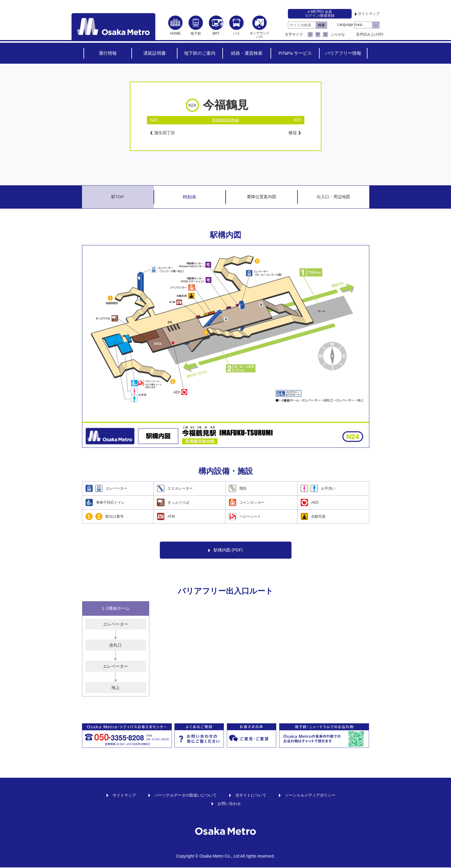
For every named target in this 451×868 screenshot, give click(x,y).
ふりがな (338, 34)
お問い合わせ (229, 804)
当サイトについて (252, 796)
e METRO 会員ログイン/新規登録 (320, 14)
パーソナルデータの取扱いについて (183, 796)
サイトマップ (369, 14)
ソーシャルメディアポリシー (315, 796)
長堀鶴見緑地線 (226, 120)
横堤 (294, 133)
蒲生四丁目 (164, 133)
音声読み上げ (367, 34)
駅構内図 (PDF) (226, 551)
